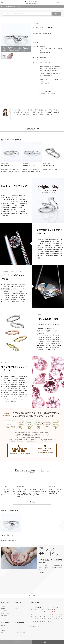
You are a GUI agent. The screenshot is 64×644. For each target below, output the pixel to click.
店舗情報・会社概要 (19, 606)
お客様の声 (17, 608)
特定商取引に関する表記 (20, 633)
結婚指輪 (3, 608)
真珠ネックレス (5, 618)
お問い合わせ (17, 611)
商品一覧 (8, 6)
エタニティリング (5, 613)
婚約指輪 (3, 606)
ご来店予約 (17, 626)
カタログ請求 (17, 628)
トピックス (4, 630)
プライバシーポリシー (19, 635)
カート (62, 2)
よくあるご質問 (18, 630)
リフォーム (4, 633)
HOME (3, 6)
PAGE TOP (32, 596)
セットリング (4, 611)
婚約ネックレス (5, 616)
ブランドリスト (5, 628)
